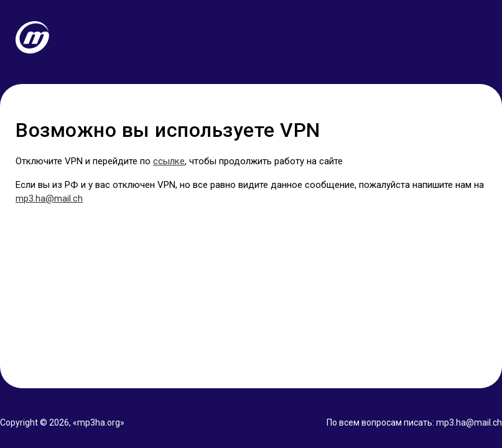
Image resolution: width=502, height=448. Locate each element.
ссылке (169, 161)
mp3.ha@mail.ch (49, 198)
